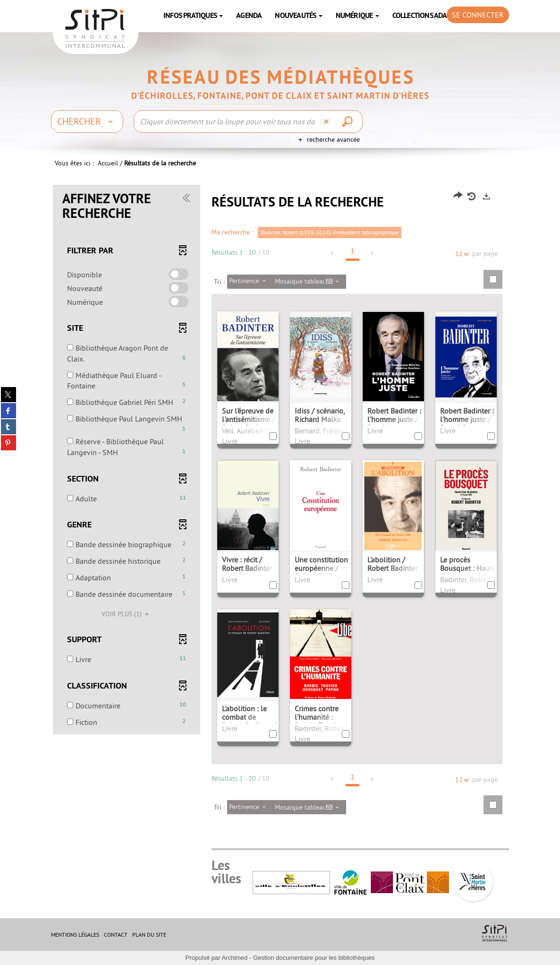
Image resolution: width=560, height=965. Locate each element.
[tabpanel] (280, 507)
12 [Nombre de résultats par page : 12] (460, 254)
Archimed (234, 958)
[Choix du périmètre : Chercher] (87, 121)
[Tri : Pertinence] (250, 282)
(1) (127, 614)
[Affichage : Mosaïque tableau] (310, 282)
